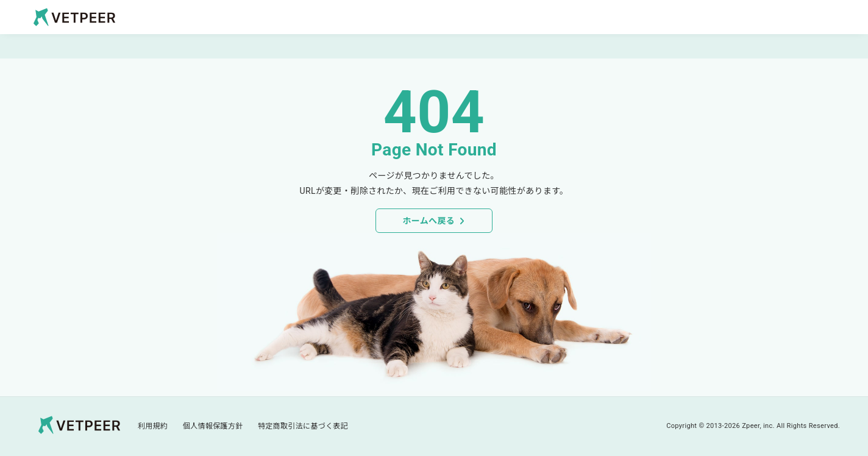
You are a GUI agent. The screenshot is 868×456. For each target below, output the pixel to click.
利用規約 (153, 426)
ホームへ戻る (429, 221)
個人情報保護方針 (213, 426)
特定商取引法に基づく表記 (303, 426)
